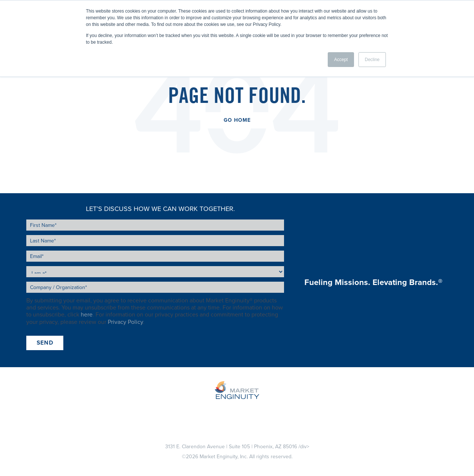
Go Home (237, 120)
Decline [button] (372, 60)
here (87, 315)
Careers (296, 411)
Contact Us (331, 411)
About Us (243, 411)
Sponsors (208, 411)
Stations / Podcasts (159, 411)
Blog (270, 411)
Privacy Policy (125, 322)
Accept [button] (341, 60)
